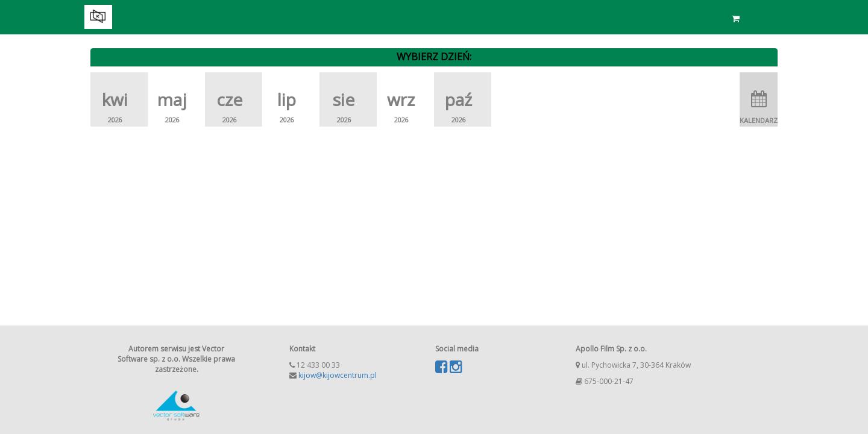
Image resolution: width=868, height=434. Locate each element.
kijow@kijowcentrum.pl (338, 375)
